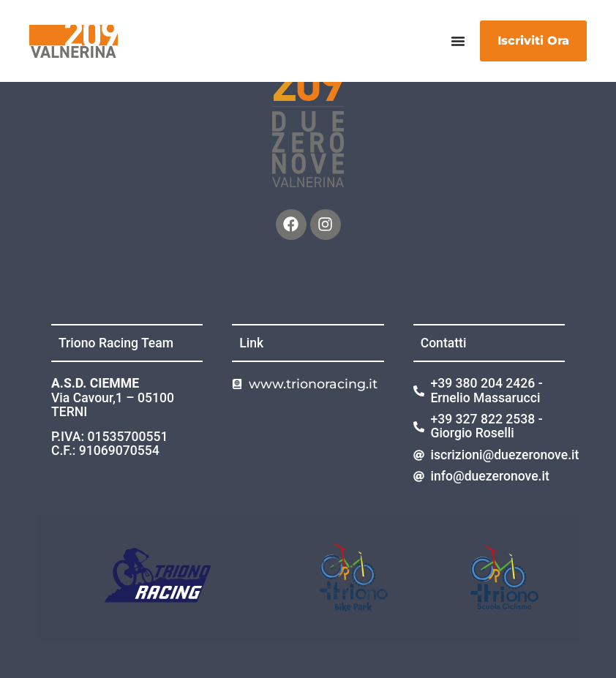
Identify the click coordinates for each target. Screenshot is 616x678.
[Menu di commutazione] (458, 41)
